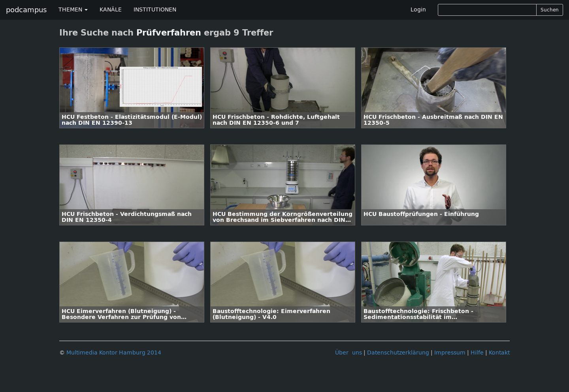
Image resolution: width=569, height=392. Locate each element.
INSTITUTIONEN (155, 10)
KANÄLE (111, 10)
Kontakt (499, 353)
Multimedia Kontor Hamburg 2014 (114, 353)
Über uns (349, 353)
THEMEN (73, 10)
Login (418, 10)
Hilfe (477, 353)
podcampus (26, 10)
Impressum (450, 353)
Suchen (550, 10)
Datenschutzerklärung (398, 353)
